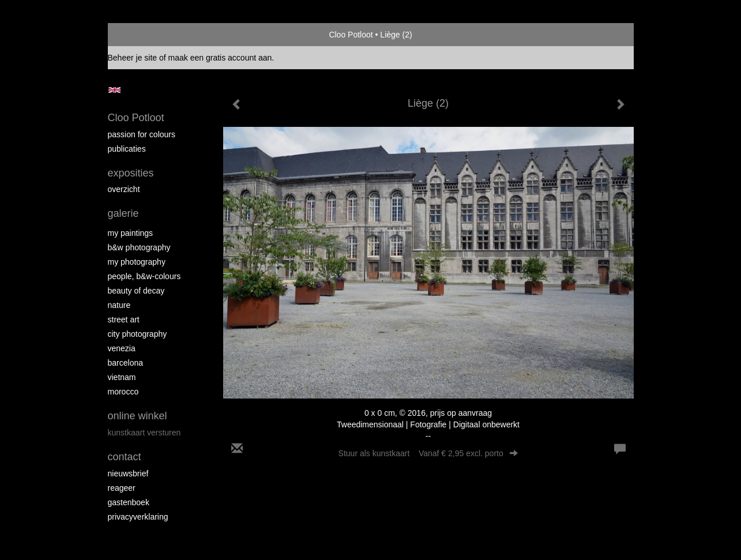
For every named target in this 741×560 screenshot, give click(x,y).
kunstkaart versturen (144, 433)
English (114, 90)
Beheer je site (133, 58)
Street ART (124, 320)
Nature (119, 305)
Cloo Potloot (351, 35)
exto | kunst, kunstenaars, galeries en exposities (140, 35)
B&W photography (139, 247)
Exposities (131, 173)
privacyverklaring (138, 517)
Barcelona (126, 363)
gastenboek (129, 502)
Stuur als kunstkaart (428, 453)
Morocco (123, 392)
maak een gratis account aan (220, 58)
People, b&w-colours (144, 276)
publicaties (127, 149)
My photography (137, 262)
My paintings (131, 233)
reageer (122, 488)
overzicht (124, 189)
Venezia (122, 348)
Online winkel (138, 416)
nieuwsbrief (128, 473)
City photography (138, 334)
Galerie (123, 213)
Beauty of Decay (136, 291)
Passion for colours (142, 134)
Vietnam (122, 377)
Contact (125, 457)
